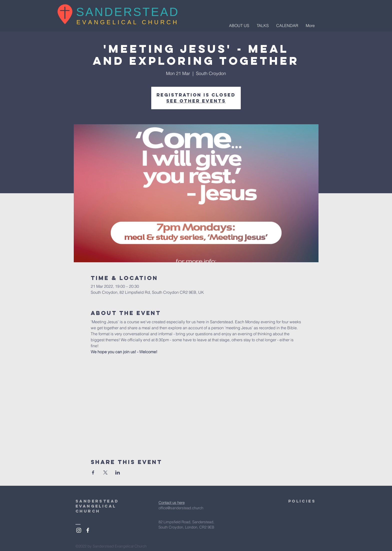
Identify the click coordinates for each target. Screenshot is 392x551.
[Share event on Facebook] (93, 472)
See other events (196, 101)
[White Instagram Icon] (79, 530)
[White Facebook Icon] (88, 530)
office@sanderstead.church (181, 508)
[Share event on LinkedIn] (118, 472)
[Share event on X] (105, 472)
